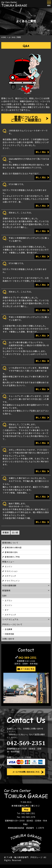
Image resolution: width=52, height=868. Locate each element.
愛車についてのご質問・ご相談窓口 (26, 119)
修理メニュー (8, 562)
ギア (7, 610)
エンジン (8, 566)
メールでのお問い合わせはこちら (26, 772)
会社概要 (8, 629)
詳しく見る (41, 152)
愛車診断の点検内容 (13, 547)
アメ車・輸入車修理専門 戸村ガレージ (24, 857)
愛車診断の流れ (11, 552)
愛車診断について (10, 543)
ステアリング (10, 576)
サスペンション (11, 571)
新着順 (6, 532)
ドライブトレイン (12, 581)
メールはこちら (27, 669)
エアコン (8, 600)
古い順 (15, 532)
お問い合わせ (8, 639)
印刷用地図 (9, 634)
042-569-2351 (27, 657)
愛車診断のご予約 (12, 557)
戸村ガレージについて (12, 624)
